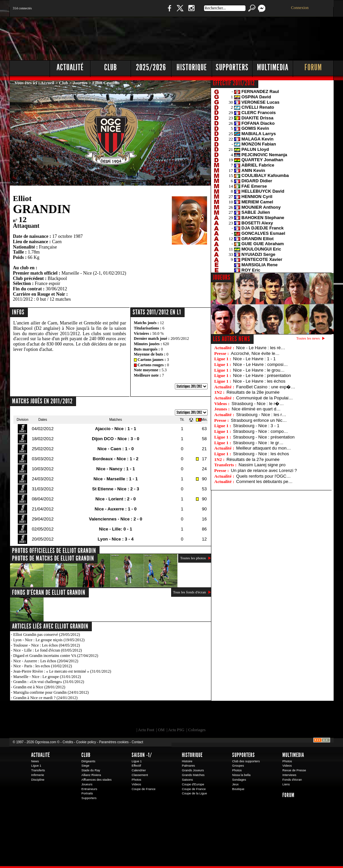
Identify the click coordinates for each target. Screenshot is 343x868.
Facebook (168, 12)
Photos (136, 780)
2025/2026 (151, 67)
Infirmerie (38, 775)
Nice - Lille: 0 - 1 (116, 529)
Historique (192, 67)
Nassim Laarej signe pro (262, 465)
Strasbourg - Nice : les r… (261, 415)
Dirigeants (88, 761)
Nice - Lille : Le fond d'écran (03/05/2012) (48, 650)
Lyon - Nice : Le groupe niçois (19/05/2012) (49, 640)
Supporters (232, 67)
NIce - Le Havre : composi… (260, 364)
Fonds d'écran (292, 780)
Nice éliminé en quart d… (256, 409)
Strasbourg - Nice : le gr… (258, 443)
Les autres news (232, 339)
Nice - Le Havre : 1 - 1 (254, 359)
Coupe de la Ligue (194, 793)
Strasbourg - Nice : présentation (264, 437)
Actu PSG (176, 730)
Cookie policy (86, 742)
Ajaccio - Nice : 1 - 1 (116, 429)
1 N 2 (121, 12)
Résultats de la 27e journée (253, 459)
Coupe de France (144, 789)
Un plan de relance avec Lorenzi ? (264, 470)
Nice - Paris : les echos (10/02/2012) (43, 666)
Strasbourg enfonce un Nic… (259, 420)
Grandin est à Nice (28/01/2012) (39, 687)
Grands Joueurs (193, 770)
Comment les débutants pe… (264, 481)
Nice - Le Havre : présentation (262, 375)
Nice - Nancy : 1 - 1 (116, 469)
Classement (140, 775)
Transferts (38, 770)
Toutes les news (308, 338)
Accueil (47, 83)
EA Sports (86, 716)
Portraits (87, 793)
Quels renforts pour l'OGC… (263, 476)
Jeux (235, 784)
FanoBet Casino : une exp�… (266, 387)
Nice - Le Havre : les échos (259, 381)
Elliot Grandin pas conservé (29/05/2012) (47, 635)
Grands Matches (193, 775)
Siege (85, 766)
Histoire (187, 761)
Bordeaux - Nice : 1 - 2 (116, 459)
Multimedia (273, 67)
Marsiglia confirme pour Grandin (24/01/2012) (51, 692)
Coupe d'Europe (193, 784)
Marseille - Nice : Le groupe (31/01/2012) (47, 677)
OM (161, 730)
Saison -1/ (142, 755)
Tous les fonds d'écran (190, 592)
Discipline (38, 780)
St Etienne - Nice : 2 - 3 (116, 489)
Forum (313, 67)
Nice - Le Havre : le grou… (259, 370)
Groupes (238, 766)
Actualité (70, 67)
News (35, 761)
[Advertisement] (212, 37)
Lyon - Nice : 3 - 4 (115, 539)
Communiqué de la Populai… (264, 398)
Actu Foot (146, 730)
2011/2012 (23, 299)
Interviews (289, 775)
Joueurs (80, 83)
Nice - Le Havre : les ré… (261, 348)
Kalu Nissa (265, 716)
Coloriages (197, 730)
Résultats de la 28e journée (253, 392)
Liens (286, 784)
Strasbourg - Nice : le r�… (258, 404)
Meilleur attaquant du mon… (263, 448)
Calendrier (139, 770)
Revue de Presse (294, 770)
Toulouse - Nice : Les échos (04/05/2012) (46, 645)
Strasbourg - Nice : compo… (261, 431)
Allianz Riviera (91, 775)
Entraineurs (89, 789)
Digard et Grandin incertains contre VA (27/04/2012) (56, 656)
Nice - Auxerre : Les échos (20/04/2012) (46, 661)
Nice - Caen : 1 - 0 (116, 449)
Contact (137, 742)
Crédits (68, 742)
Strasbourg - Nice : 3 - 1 (256, 426)
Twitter (180, 12)
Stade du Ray (91, 770)
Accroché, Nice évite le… (255, 353)
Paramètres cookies (114, 742)
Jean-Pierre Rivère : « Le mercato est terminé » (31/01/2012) (62, 671)
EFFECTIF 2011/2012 (234, 83)
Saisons (187, 780)
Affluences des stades (96, 780)
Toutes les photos (193, 558)
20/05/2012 (180, 339)
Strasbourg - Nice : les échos (261, 454)
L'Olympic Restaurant (175, 716)
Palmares (188, 766)
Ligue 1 (36, 766)
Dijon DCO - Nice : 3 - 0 (116, 439)
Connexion (300, 8)
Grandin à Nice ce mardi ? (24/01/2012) (46, 698)
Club (111, 67)
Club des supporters (246, 761)
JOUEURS (222, 277)
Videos (136, 784)
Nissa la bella (241, 775)
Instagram (191, 12)
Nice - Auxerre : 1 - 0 (115, 509)
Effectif (136, 766)
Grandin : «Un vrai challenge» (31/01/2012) (49, 682)
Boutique (148, 12)
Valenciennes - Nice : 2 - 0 (116, 519)
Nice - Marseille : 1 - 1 (116, 479)
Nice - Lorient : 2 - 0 (116, 499)
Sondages (239, 780)
